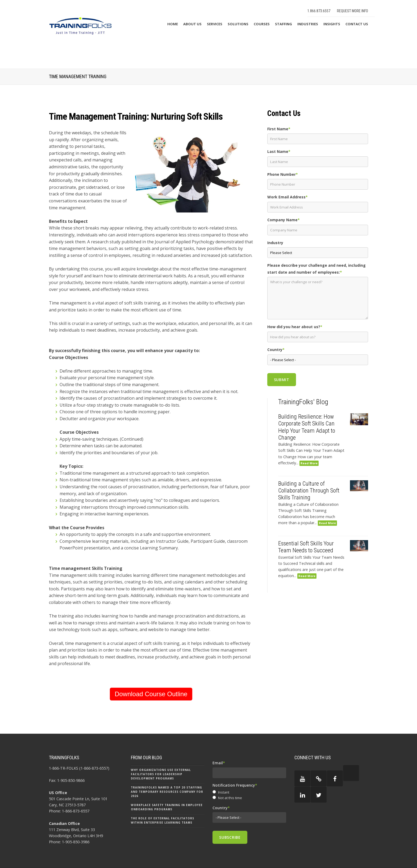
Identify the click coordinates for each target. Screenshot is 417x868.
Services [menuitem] (215, 24)
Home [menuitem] (173, 24)
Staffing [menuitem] (283, 24)
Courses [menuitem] (262, 24)
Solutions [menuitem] (238, 24)
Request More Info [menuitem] (353, 11)
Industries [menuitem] (308, 24)
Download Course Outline (151, 694)
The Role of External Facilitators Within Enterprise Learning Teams (162, 820)
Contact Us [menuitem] (357, 24)
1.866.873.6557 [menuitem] (319, 11)
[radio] (249, 793)
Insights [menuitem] (332, 24)
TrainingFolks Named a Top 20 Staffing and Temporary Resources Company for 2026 (167, 792)
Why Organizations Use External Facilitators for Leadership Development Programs (161, 774)
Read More (309, 463)
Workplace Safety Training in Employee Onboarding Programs (167, 807)
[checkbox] (249, 795)
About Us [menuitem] (192, 24)
